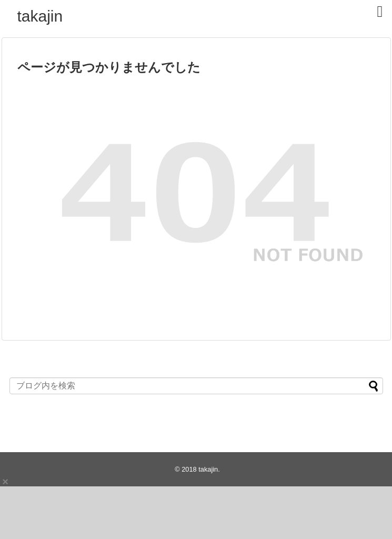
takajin (40, 16)
